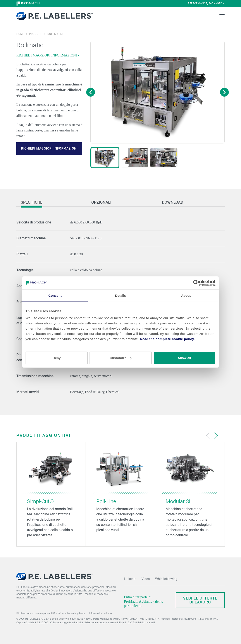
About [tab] (186, 296)
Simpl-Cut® (40, 501)
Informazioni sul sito (100, 613)
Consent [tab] (55, 296)
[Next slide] (216, 436)
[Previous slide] (208, 436)
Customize (121, 358)
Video (146, 579)
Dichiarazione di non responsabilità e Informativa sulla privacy (51, 613)
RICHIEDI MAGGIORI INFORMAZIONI (49, 148)
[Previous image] (91, 92)
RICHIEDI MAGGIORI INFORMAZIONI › (48, 55)
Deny (57, 358)
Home (20, 34)
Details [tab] (120, 296)
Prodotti (36, 34)
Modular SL (179, 501)
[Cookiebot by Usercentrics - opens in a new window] (196, 283)
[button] (105, 158)
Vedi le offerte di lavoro (200, 600)
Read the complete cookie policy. (167, 339)
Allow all (184, 358)
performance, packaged (206, 3)
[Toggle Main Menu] (222, 16)
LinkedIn (130, 579)
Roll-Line (106, 501)
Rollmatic (55, 34)
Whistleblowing (166, 579)
